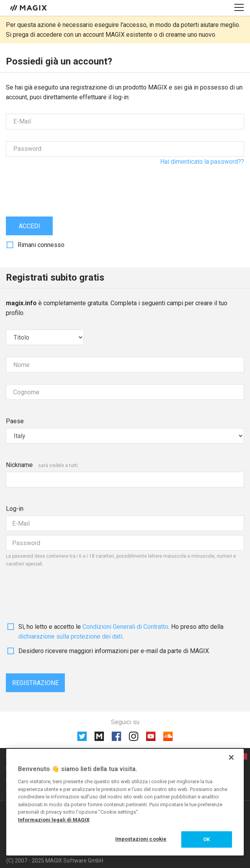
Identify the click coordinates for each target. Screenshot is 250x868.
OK (206, 839)
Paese (15, 421)
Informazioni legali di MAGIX (54, 820)
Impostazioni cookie (141, 839)
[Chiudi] (231, 757)
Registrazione (35, 683)
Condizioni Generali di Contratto (125, 627)
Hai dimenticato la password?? (202, 162)
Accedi (29, 226)
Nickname (19, 465)
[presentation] (65, 184)
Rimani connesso (41, 245)
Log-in (15, 509)
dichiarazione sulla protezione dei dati (70, 636)
